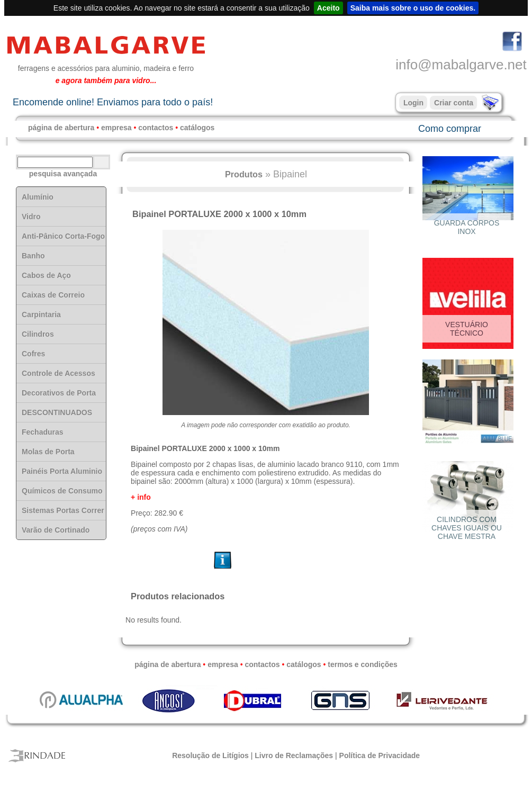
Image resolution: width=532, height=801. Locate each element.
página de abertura (61, 128)
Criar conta (454, 103)
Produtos (244, 174)
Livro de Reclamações (294, 755)
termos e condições (363, 664)
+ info (141, 497)
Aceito (328, 8)
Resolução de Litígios (210, 755)
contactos (156, 128)
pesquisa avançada (63, 174)
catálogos (197, 128)
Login (413, 103)
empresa (116, 128)
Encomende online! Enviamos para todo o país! (113, 102)
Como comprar (450, 129)
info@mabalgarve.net (461, 65)
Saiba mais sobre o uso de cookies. (413, 8)
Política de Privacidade (380, 755)
